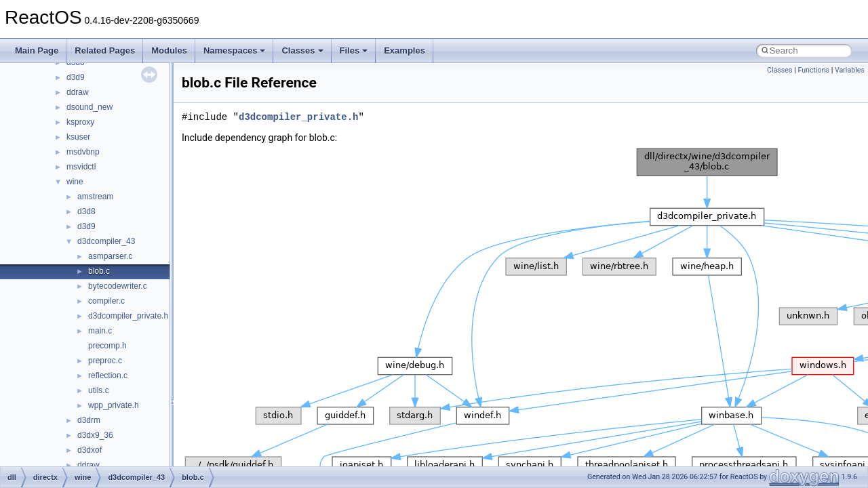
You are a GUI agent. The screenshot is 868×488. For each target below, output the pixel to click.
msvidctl (81, 167)
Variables (850, 70)
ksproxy (80, 122)
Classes (302, 50)
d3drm (89, 420)
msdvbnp (83, 152)
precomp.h (107, 346)
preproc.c (105, 361)
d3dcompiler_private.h (128, 316)
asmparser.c (110, 256)
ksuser (78, 137)
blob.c (99, 271)
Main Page (37, 50)
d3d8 (86, 211)
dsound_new (90, 107)
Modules (169, 50)
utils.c (99, 390)
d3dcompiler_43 (106, 241)
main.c (100, 331)
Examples (405, 50)
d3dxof (90, 450)
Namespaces (235, 50)
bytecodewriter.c (118, 286)
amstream (95, 197)
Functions (813, 70)
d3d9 (76, 77)
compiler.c (106, 301)
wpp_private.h (114, 405)
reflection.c (108, 375)
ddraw (78, 92)
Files (354, 50)
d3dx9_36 (95, 435)
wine (75, 182)
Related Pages (105, 50)
